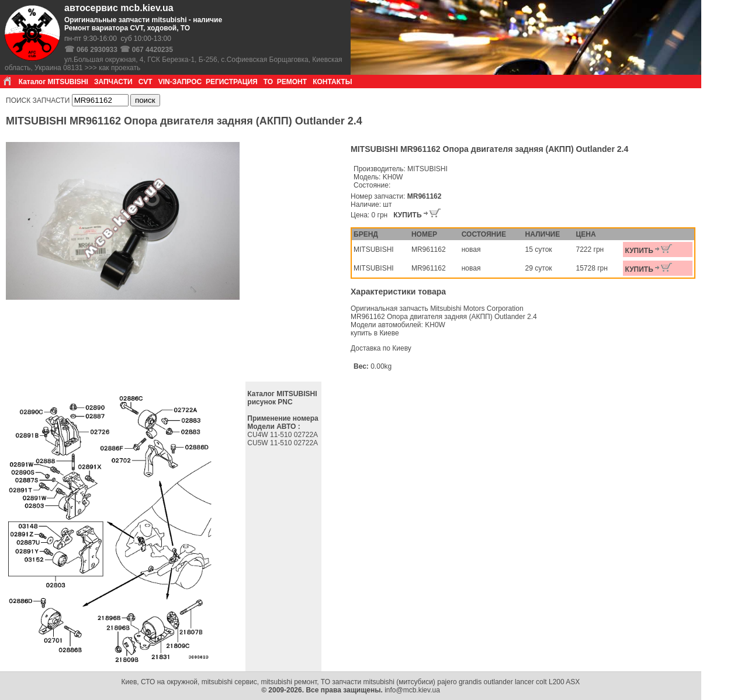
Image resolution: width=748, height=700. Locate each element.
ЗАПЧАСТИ (113, 82)
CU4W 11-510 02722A (283, 435)
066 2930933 (97, 50)
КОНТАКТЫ (332, 82)
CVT (146, 82)
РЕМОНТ (292, 82)
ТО (268, 82)
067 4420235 (153, 50)
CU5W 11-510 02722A (283, 443)
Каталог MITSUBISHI (53, 82)
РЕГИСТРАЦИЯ (232, 82)
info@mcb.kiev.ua (412, 690)
